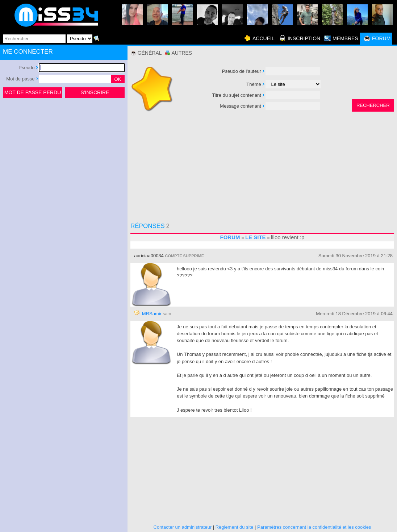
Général (150, 53)
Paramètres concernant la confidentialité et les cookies (314, 527)
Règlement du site (235, 527)
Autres (182, 53)
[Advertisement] (64, 154)
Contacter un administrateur (183, 527)
